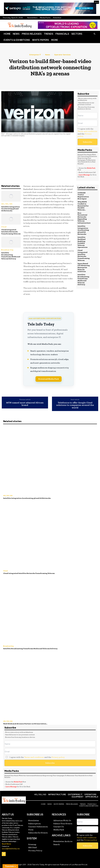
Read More (6, 844)
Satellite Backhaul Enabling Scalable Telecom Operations (83, 242)
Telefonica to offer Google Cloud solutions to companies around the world (75, 405)
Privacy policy (58, 757)
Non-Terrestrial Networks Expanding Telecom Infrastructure (84, 218)
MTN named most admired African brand (25, 404)
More (55, 40)
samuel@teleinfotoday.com (11, 849)
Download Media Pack (49, 379)
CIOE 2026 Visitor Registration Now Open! (83, 196)
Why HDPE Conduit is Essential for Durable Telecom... (83, 206)
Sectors (77, 34)
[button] (94, 34)
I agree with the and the (87, 132)
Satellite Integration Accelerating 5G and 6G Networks (11, 209)
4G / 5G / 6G (7, 204)
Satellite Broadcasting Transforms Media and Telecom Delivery (11, 256)
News (16, 34)
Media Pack (91, 168)
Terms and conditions (87, 131)
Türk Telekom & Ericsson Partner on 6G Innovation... (25, 724)
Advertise (57, 18)
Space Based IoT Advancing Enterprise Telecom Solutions (84, 267)
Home (7, 34)
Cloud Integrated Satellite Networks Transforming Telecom (11, 232)
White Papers (41, 40)
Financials (62, 34)
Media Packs (45, 18)
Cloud (4, 227)
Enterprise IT (35, 55)
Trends (49, 34)
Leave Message (84, 175)
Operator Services (62, 55)
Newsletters (32, 18)
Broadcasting (7, 250)
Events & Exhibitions (17, 40)
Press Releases (32, 34)
